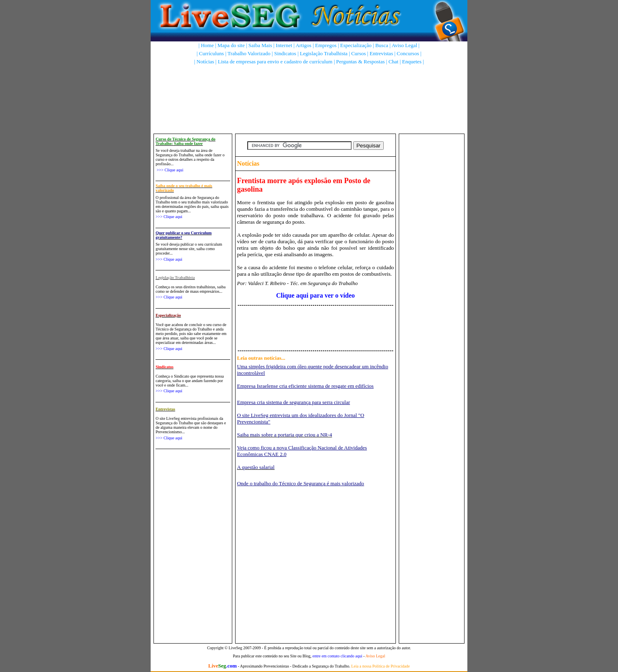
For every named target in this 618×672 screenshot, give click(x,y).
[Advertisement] (311, 91)
